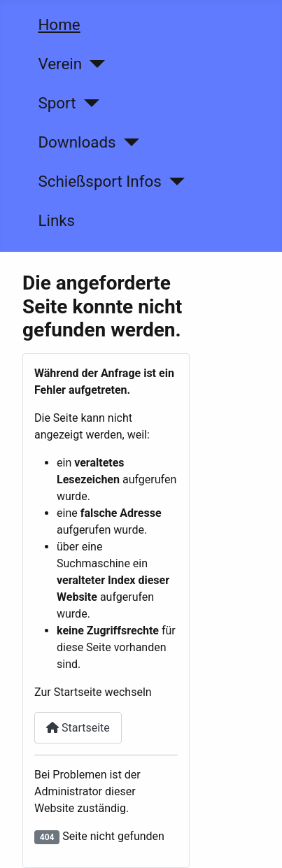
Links (56, 220)
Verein (60, 64)
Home (59, 24)
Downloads (77, 142)
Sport (57, 103)
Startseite (78, 728)
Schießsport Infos (99, 181)
